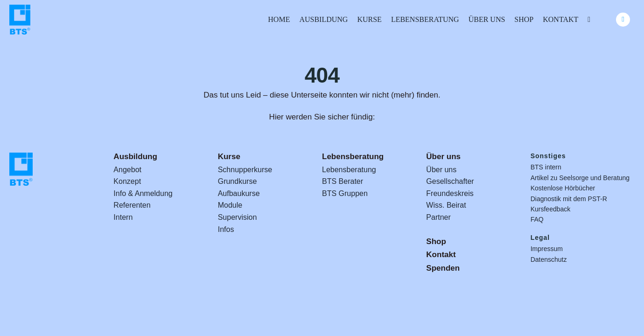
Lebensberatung (353, 157)
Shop (436, 241)
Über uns (443, 157)
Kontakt (441, 255)
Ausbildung (135, 157)
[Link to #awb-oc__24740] (623, 20)
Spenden (443, 268)
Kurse (229, 157)
